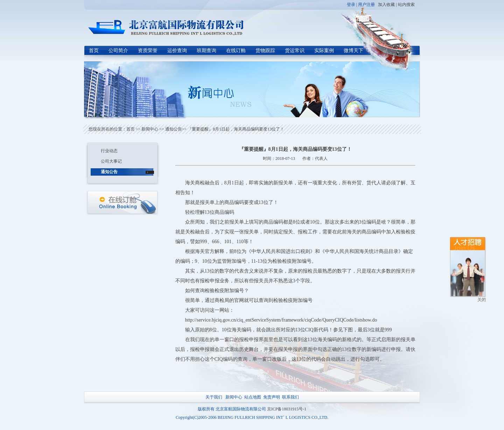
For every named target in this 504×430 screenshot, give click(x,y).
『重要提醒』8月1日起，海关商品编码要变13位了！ (235, 129)
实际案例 (324, 51)
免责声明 (272, 397)
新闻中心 (150, 129)
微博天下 (353, 51)
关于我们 (214, 397)
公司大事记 (111, 161)
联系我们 (290, 397)
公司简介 (118, 51)
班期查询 (206, 51)
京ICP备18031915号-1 (287, 409)
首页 (94, 51)
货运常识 (295, 51)
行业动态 (109, 151)
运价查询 (177, 51)
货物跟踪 (265, 51)
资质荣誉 (148, 51)
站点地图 (253, 397)
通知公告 (174, 129)
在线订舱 (236, 51)
